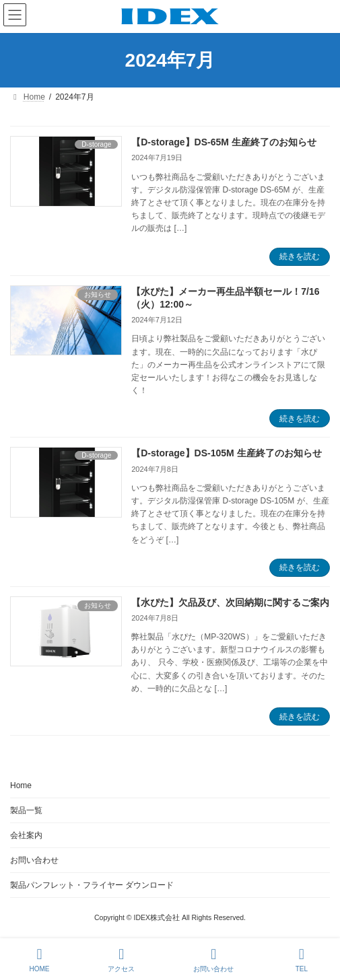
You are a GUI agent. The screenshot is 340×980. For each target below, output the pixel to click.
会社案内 (26, 835)
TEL (302, 960)
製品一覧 (26, 810)
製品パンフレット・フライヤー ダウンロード (92, 885)
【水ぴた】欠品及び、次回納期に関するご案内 (230, 602)
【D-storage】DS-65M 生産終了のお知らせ (224, 142)
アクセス (121, 960)
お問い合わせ (34, 860)
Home (21, 785)
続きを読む (300, 256)
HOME (39, 960)
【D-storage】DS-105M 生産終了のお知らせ (226, 453)
